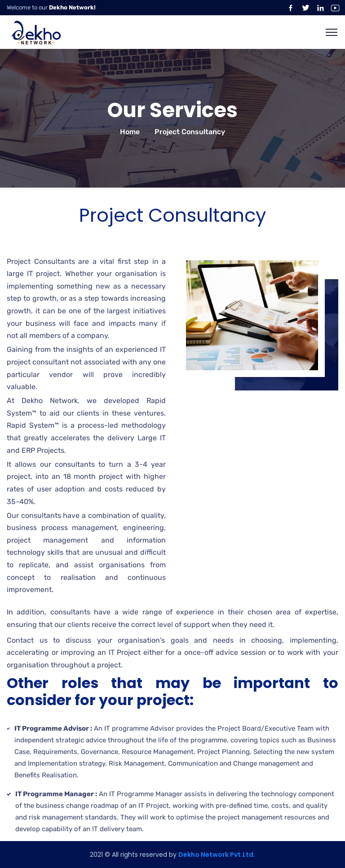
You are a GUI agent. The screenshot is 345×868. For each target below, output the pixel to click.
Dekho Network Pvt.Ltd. (217, 855)
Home (130, 132)
